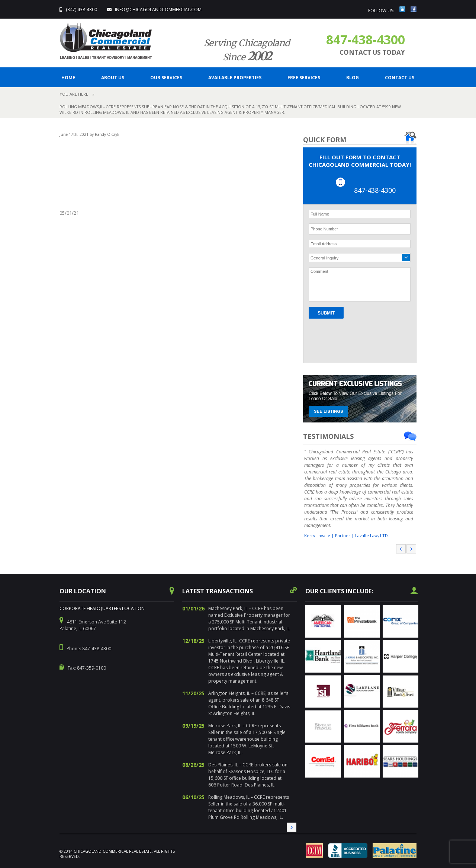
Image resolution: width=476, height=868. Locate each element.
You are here (74, 94)
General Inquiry (324, 258)
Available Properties (235, 78)
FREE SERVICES (304, 78)
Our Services (166, 78)
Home (68, 78)
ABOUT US (113, 78)
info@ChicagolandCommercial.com (158, 9)
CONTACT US (400, 78)
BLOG (353, 78)
